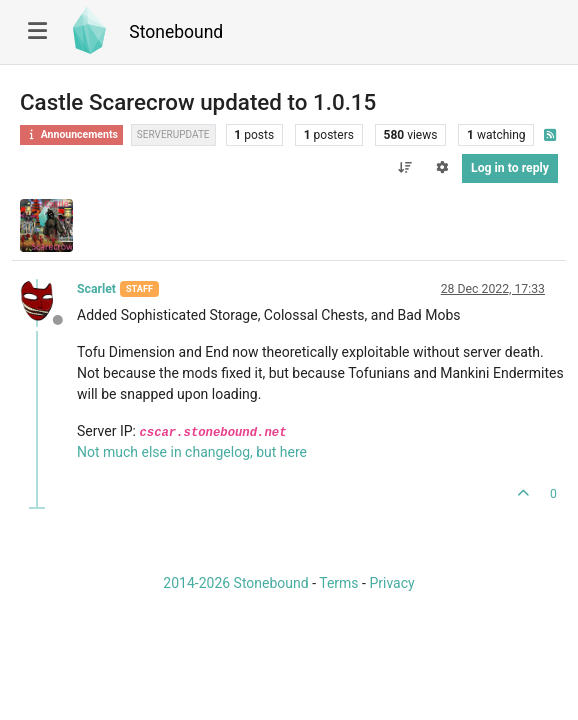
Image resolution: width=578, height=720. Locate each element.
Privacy (391, 583)
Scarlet (96, 289)
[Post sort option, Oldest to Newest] (404, 168)
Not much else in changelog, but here (192, 452)
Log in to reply (510, 168)
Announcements (71, 134)
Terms (338, 583)
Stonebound (176, 32)
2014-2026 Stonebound (235, 583)
